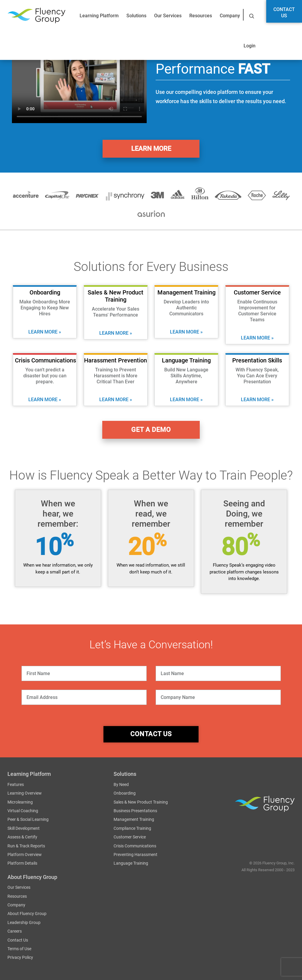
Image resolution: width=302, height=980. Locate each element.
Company (230, 16)
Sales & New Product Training (141, 802)
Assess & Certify (22, 837)
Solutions (136, 16)
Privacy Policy (20, 958)
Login (250, 46)
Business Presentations (135, 811)
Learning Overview (25, 793)
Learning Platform (99, 16)
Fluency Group (36, 16)
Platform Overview (25, 855)
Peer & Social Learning (28, 820)
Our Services (168, 16)
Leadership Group (24, 923)
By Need (121, 785)
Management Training (134, 820)
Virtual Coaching (23, 811)
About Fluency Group (27, 914)
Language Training (131, 863)
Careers (15, 931)
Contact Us (284, 13)
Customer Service (130, 837)
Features (16, 785)
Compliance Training (132, 829)
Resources (201, 16)
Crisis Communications (135, 846)
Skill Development (24, 829)
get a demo (151, 430)
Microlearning (20, 802)
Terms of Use (19, 949)
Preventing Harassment (135, 855)
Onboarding (125, 793)
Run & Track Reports (26, 846)
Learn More (151, 149)
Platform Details (22, 863)
